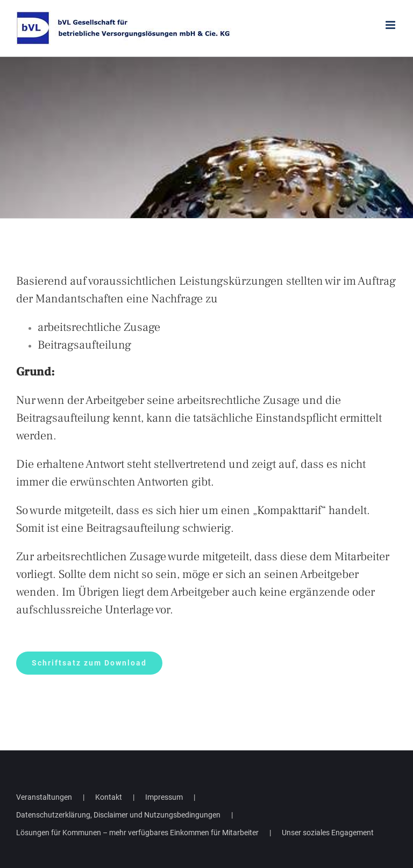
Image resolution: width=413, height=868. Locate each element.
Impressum (164, 797)
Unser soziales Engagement (328, 833)
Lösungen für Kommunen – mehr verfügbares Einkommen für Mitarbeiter (137, 833)
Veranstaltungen (44, 797)
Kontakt (109, 797)
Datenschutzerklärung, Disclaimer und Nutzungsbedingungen (118, 815)
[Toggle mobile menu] (391, 25)
